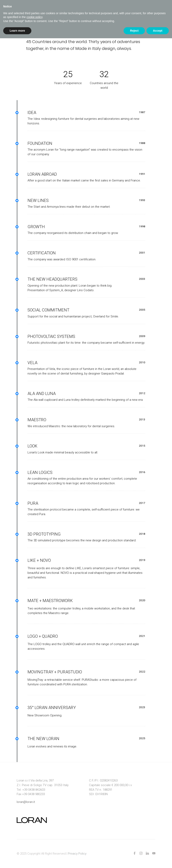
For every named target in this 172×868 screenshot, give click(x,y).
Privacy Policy (77, 854)
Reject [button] (134, 31)
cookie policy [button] (34, 17)
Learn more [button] (17, 31)
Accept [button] (158, 31)
